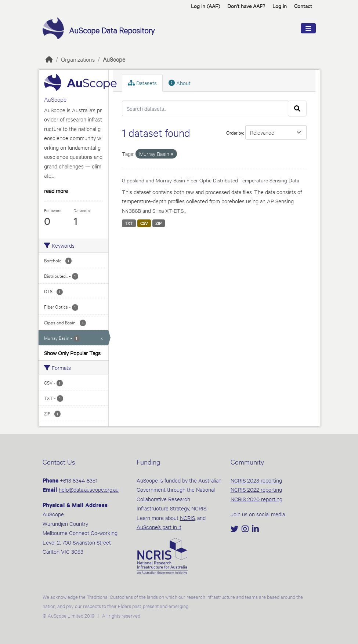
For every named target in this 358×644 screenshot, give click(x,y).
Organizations (78, 59)
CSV (144, 223)
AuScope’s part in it (159, 527)
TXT (129, 223)
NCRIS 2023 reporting (256, 480)
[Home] (49, 59)
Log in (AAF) (205, 6)
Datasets (142, 83)
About (180, 83)
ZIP (158, 223)
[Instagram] (246, 529)
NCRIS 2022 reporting (256, 489)
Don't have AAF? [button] (246, 6)
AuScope (114, 59)
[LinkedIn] (255, 529)
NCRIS (187, 518)
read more (56, 191)
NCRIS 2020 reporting (256, 499)
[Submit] (297, 109)
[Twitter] (235, 529)
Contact (303, 6)
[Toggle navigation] (308, 28)
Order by (235, 132)
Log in (280, 6)
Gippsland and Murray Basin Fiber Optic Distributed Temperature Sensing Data (211, 180)
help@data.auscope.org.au (89, 489)
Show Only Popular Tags (72, 353)
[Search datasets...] (205, 109)
